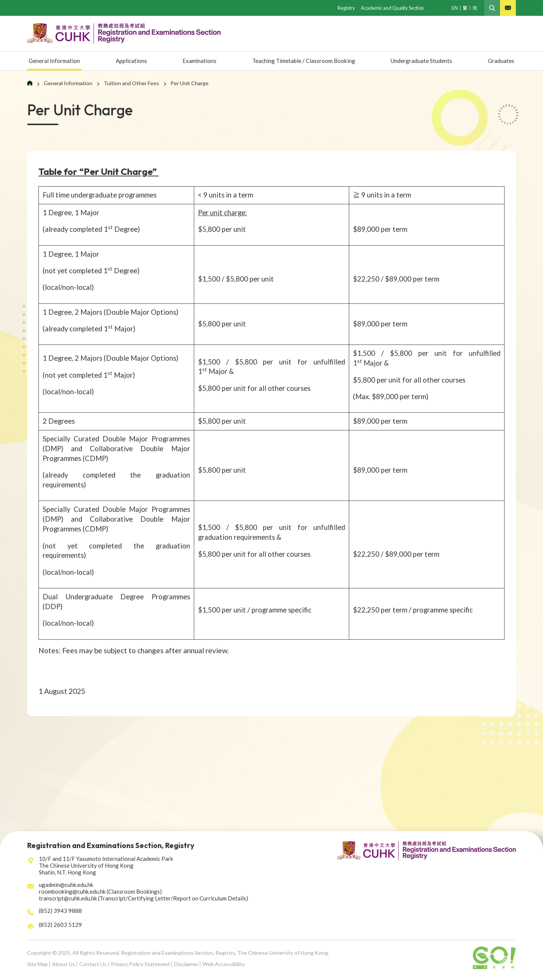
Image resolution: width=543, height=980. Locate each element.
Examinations (196, 61)
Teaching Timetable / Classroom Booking (300, 61)
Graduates (501, 61)
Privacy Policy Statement (140, 964)
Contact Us (93, 964)
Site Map (38, 964)
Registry (343, 8)
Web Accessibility (224, 964)
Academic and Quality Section (390, 8)
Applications (131, 61)
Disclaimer (186, 964)
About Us (64, 964)
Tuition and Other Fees (131, 83)
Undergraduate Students (421, 61)
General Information (56, 61)
